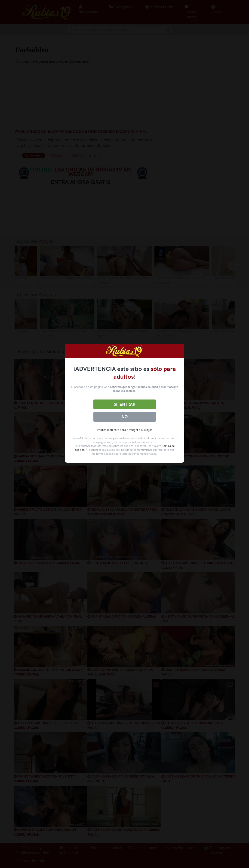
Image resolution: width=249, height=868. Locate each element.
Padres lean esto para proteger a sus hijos (125, 430)
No (125, 417)
